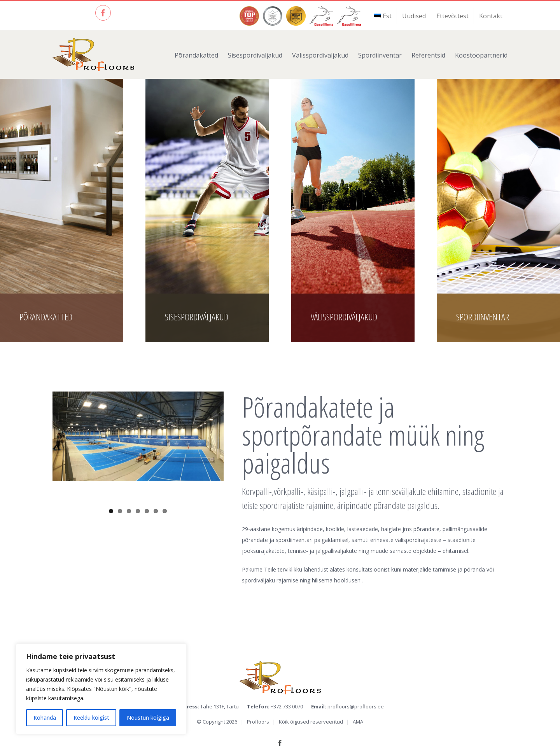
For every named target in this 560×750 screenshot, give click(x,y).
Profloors (258, 722)
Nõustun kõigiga (148, 718)
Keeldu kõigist (91, 718)
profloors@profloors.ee (356, 706)
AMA (358, 722)
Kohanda (45, 718)
